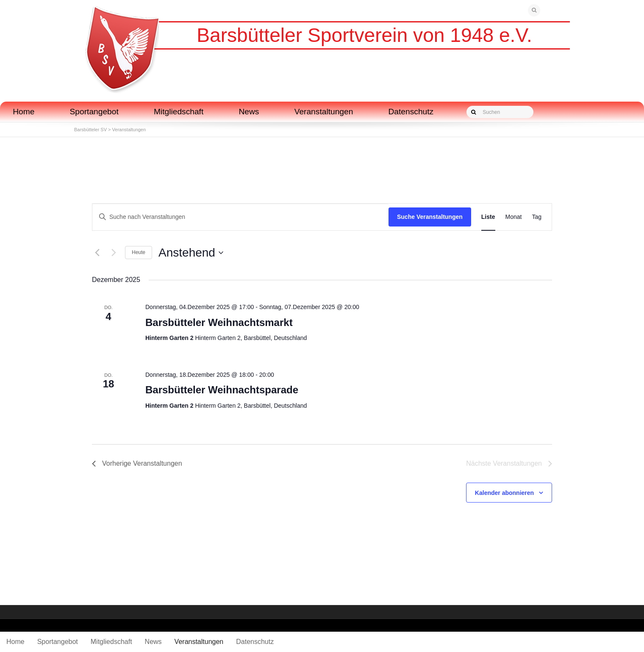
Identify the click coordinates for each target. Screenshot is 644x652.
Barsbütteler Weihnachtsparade (222, 390)
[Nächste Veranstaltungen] (114, 253)
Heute (139, 252)
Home (24, 112)
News (249, 112)
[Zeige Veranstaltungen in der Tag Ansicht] (537, 217)
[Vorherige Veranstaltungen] (97, 253)
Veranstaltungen (324, 112)
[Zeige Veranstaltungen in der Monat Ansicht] (514, 217)
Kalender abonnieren (504, 493)
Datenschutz (411, 112)
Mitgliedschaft (179, 112)
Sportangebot (94, 112)
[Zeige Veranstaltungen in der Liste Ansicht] (488, 217)
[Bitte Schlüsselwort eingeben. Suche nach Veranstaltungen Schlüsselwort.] (240, 217)
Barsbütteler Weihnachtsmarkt (219, 322)
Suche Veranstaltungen (430, 217)
